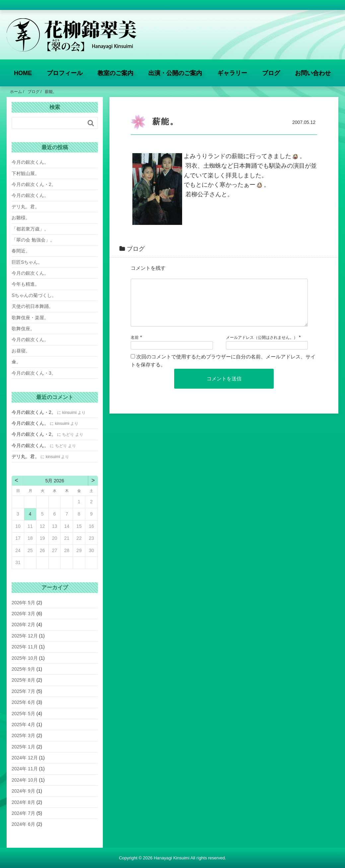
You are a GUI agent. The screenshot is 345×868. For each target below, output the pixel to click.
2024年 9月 (23, 791)
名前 (135, 345)
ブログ (271, 73)
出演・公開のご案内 (175, 73)
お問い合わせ (313, 73)
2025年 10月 (25, 658)
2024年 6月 (23, 824)
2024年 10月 (25, 780)
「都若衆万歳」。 (30, 229)
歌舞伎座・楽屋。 (30, 318)
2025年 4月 (23, 724)
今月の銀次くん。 (30, 162)
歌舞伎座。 (23, 329)
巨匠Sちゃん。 (27, 262)
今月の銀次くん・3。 (34, 373)
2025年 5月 (23, 714)
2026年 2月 (23, 625)
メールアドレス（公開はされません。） (262, 345)
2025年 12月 (25, 636)
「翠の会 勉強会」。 (33, 240)
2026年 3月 (23, 614)
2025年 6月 (23, 702)
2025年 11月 (25, 647)
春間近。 (21, 251)
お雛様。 (21, 218)
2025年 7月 (23, 691)
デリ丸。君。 (26, 207)
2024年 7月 (23, 813)
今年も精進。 (26, 284)
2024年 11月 (25, 769)
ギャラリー (232, 73)
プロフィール (65, 73)
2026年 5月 (23, 603)
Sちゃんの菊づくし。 (34, 295)
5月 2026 (55, 481)
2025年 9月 (23, 669)
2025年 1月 (23, 747)
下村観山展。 (26, 173)
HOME (23, 73)
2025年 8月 (23, 680)
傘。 (16, 362)
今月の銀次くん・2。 (34, 184)
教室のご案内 (115, 73)
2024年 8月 (23, 802)
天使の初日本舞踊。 (33, 306)
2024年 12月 (25, 758)
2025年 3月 (23, 735)
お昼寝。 (21, 351)
